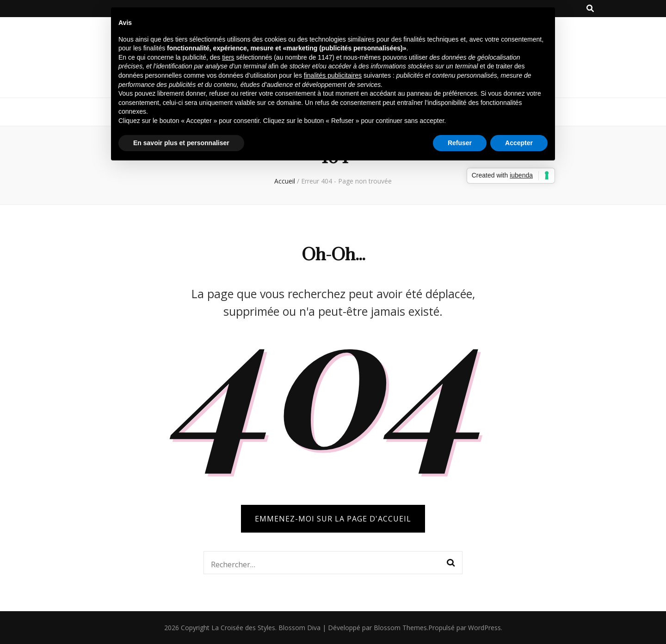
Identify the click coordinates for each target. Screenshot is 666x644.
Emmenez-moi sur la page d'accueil (333, 519)
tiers (228, 57)
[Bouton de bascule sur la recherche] (590, 9)
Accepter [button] (519, 143)
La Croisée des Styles (243, 628)
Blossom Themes (400, 628)
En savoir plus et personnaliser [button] (181, 143)
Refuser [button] (460, 143)
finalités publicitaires (333, 75)
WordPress (484, 628)
